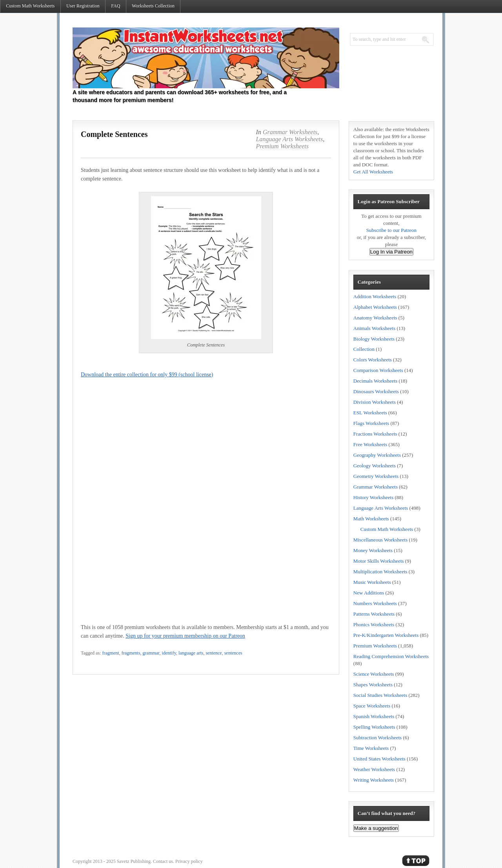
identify (169, 653)
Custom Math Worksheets (30, 6)
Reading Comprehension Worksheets (391, 656)
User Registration (83, 6)
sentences (233, 653)
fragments (131, 653)
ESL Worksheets (370, 413)
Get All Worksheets (373, 172)
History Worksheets (373, 497)
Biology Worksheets (374, 339)
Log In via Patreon (391, 252)
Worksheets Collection (153, 6)
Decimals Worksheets (375, 381)
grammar (151, 653)
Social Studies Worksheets (380, 695)
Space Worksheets (372, 706)
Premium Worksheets (282, 146)
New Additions (369, 593)
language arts (191, 653)
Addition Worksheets (375, 296)
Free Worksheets (370, 444)
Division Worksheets (375, 402)
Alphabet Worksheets (375, 307)
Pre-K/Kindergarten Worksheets (386, 635)
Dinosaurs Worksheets (376, 391)
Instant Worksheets (206, 58)
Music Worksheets (372, 582)
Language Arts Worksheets (290, 139)
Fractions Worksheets (375, 434)
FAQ (115, 6)
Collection (364, 349)
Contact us (163, 861)
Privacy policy (189, 861)
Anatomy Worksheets (375, 318)
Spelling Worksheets (374, 727)
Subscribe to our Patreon (391, 230)
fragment (110, 653)
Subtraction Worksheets (377, 738)
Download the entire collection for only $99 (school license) (147, 375)
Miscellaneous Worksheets (380, 540)
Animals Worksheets (374, 328)
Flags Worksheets (371, 423)
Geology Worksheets (375, 466)
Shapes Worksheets (373, 685)
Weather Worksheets (374, 769)
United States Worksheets (379, 759)
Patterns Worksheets (374, 614)
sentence (214, 653)
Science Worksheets (374, 674)
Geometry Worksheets (376, 476)
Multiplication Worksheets (380, 572)
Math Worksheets (371, 519)
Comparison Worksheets (378, 370)
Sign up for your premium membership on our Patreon (185, 636)
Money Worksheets (373, 550)
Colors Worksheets (373, 360)
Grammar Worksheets (290, 132)
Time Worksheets (371, 748)
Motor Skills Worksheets (379, 561)
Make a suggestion (376, 828)
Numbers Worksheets (375, 603)
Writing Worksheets (374, 780)
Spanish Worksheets (374, 716)
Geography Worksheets (377, 455)
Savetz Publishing (134, 861)
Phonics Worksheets (374, 625)
